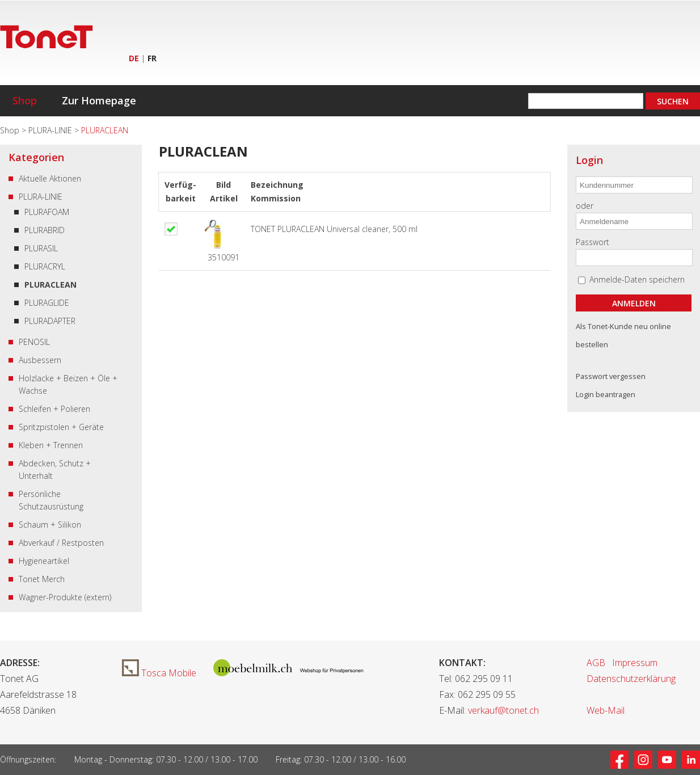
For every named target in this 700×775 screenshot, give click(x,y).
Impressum (635, 663)
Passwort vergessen (611, 376)
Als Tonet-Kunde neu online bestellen (623, 335)
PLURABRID (45, 230)
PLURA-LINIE (51, 130)
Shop (25, 100)
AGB (596, 663)
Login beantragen (606, 394)
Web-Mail (606, 710)
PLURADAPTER (50, 321)
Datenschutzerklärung (631, 679)
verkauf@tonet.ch (503, 710)
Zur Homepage (99, 100)
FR (152, 58)
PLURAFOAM (47, 212)
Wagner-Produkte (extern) (65, 597)
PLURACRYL (45, 266)
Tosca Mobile (159, 673)
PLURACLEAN (50, 285)
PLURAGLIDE (47, 303)
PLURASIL (41, 248)
